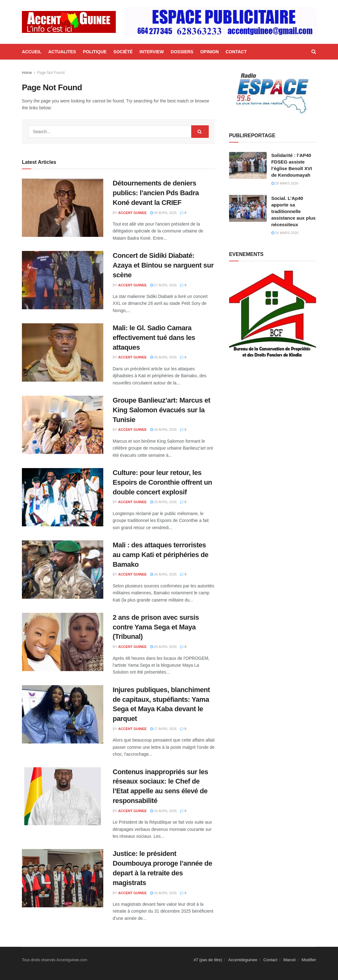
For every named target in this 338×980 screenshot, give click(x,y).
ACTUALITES (62, 52)
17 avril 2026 (164, 729)
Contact (270, 960)
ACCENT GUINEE (133, 213)
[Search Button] (200, 132)
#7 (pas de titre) (208, 960)
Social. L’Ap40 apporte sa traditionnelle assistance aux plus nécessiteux (294, 211)
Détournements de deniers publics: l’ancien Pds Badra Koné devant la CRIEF (156, 193)
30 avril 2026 (164, 213)
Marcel (289, 960)
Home (27, 73)
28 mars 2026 (285, 183)
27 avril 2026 (164, 285)
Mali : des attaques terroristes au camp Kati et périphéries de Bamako (161, 555)
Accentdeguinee (243, 960)
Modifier (309, 960)
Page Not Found (51, 73)
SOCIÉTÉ (123, 52)
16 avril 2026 (164, 811)
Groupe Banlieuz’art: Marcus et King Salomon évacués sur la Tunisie (161, 410)
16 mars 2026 (285, 233)
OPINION (210, 52)
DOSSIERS (182, 52)
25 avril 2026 (164, 502)
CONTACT (236, 52)
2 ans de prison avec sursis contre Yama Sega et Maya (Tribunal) (156, 627)
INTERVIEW (152, 52)
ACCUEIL (32, 52)
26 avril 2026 (164, 357)
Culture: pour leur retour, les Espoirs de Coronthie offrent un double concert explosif (162, 482)
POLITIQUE (95, 52)
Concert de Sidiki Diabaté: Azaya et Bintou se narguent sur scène (163, 265)
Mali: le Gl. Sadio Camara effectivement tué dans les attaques (154, 338)
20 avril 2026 (164, 647)
